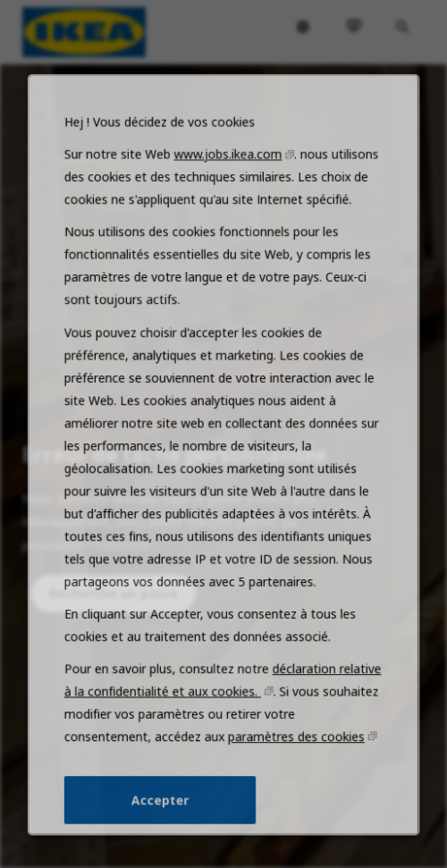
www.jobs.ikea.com (228, 183)
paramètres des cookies (295, 749)
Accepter (162, 811)
